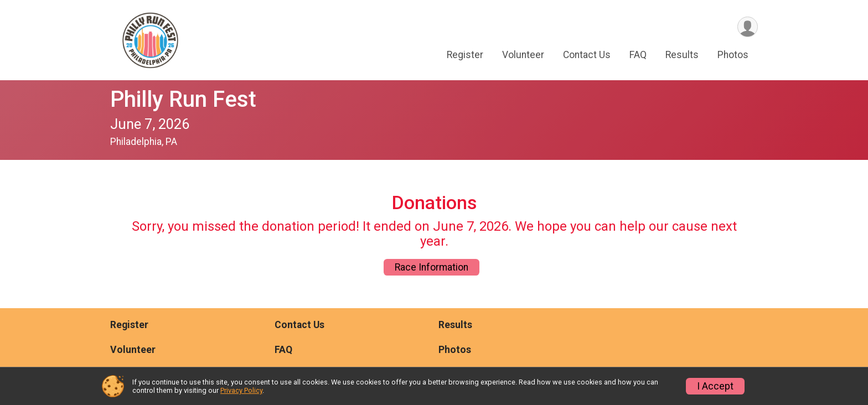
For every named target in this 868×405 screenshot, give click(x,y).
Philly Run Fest (183, 99)
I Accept (715, 386)
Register (465, 55)
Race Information (432, 267)
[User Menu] (748, 27)
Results (682, 55)
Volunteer (523, 55)
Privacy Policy (241, 390)
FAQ (638, 55)
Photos (733, 55)
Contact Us (587, 55)
